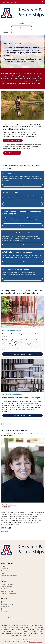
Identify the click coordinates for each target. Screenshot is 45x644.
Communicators (6, 571)
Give (22, 28)
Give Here (22, 185)
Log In (10, 617)
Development (5, 531)
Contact (22, 24)
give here (22, 244)
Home (6, 32)
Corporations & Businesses (9, 576)
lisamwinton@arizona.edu (10, 505)
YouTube (5, 611)
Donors (3, 573)
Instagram (6, 607)
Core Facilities (5, 589)
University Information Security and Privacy (22, 640)
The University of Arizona (36, 642)
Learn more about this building (23, 354)
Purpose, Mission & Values (9, 594)
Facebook (6, 602)
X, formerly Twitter (8, 604)
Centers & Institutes (7, 587)
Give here (22, 204)
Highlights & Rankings (7, 584)
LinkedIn (5, 609)
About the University (7, 591)
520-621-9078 (6, 507)
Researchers (5, 569)
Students (4, 566)
